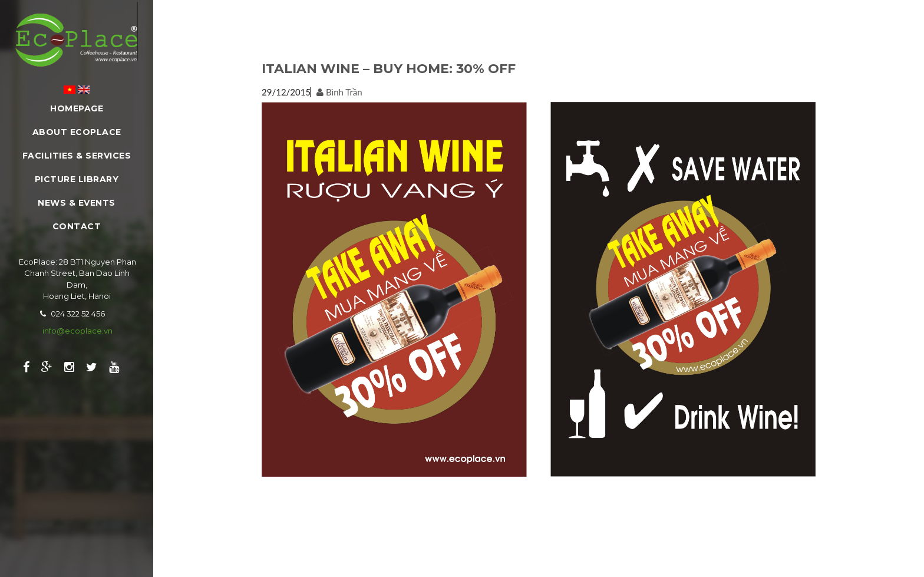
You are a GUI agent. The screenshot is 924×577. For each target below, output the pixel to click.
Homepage (77, 108)
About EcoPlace (77, 132)
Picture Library (77, 179)
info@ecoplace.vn (77, 331)
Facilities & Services (77, 156)
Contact (77, 226)
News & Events (77, 203)
